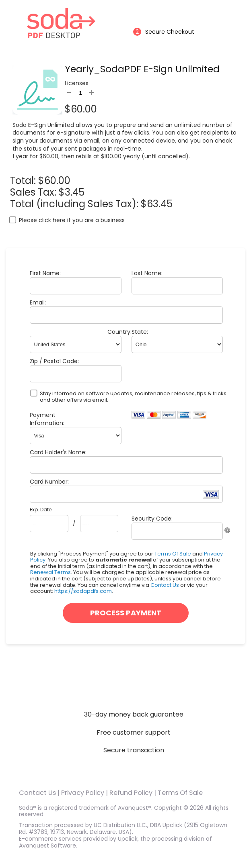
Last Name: (147, 273)
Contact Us (165, 585)
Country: (119, 332)
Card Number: (49, 482)
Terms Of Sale (173, 554)
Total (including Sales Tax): (75, 204)
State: (140, 332)
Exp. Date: (41, 510)
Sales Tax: (33, 192)
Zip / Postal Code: (54, 361)
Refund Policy (131, 793)
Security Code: (152, 519)
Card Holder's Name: (58, 452)
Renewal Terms (50, 572)
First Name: (45, 273)
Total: (24, 181)
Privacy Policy (83, 793)
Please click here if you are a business (72, 220)
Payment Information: (47, 419)
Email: (38, 302)
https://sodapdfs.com (83, 591)
